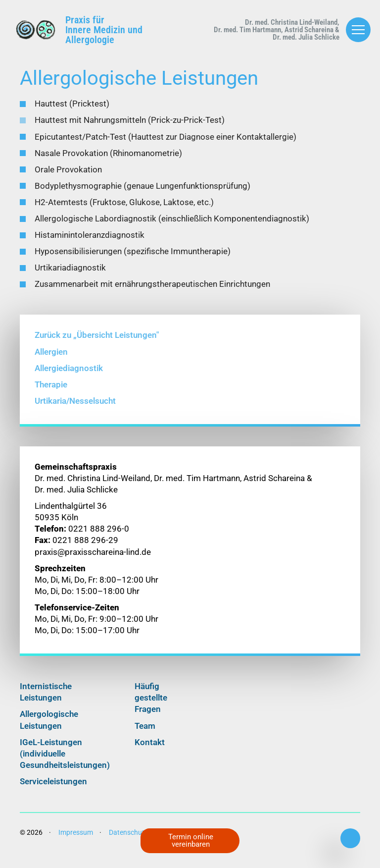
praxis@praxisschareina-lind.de (93, 558)
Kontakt (150, 748)
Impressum (76, 838)
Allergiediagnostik (69, 374)
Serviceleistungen (53, 787)
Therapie (51, 390)
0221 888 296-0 (350, 838)
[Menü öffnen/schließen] (358, 30)
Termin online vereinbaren (193, 840)
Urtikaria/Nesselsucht (75, 407)
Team (145, 732)
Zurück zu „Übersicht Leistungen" (97, 341)
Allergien (51, 357)
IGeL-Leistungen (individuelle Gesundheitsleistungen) (65, 759)
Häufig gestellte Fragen (151, 704)
